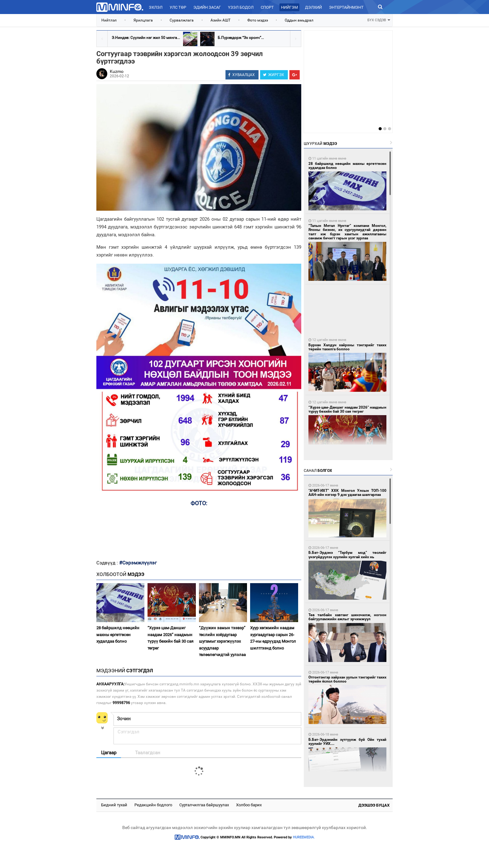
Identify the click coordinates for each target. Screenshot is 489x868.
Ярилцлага (143, 20)
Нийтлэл (109, 20)
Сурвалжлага (182, 20)
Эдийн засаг (207, 7)
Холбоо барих (249, 805)
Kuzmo (117, 71)
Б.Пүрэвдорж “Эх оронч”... (241, 38)
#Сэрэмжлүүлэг (138, 563)
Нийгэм (289, 7)
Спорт (267, 7)
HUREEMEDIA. (304, 837)
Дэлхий (313, 7)
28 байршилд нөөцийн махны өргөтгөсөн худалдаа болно (118, 635)
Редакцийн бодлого (153, 805)
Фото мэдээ (258, 20)
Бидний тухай (114, 805)
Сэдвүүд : (108, 563)
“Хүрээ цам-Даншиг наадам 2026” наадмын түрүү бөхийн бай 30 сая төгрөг (170, 638)
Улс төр (178, 7)
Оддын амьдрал (299, 20)
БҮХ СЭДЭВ (379, 19)
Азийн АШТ (220, 20)
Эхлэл (156, 7)
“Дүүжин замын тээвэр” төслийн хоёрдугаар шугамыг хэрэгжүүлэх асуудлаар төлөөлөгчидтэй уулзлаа (222, 641)
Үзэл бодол (241, 7)
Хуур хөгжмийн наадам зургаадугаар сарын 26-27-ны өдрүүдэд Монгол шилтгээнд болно (273, 638)
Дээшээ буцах (374, 805)
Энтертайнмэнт (346, 7)
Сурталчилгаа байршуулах (204, 805)
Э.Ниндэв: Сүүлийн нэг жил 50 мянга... (146, 38)
